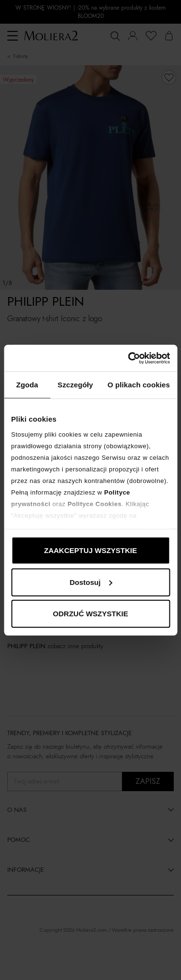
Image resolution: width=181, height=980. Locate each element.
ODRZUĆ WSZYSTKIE (91, 614)
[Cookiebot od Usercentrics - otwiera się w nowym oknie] (129, 358)
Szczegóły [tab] (75, 385)
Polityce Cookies (95, 504)
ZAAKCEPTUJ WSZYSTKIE (90, 550)
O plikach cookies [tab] (139, 385)
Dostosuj (91, 582)
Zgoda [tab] (27, 385)
